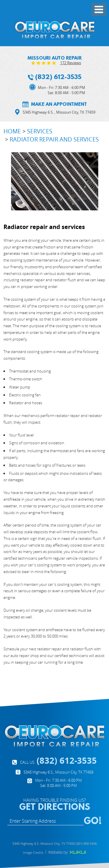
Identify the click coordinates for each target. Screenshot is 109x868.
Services (40, 131)
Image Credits (33, 852)
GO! (93, 820)
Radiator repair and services (54, 139)
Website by (67, 853)
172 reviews (71, 63)
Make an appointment (59, 104)
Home (12, 131)
